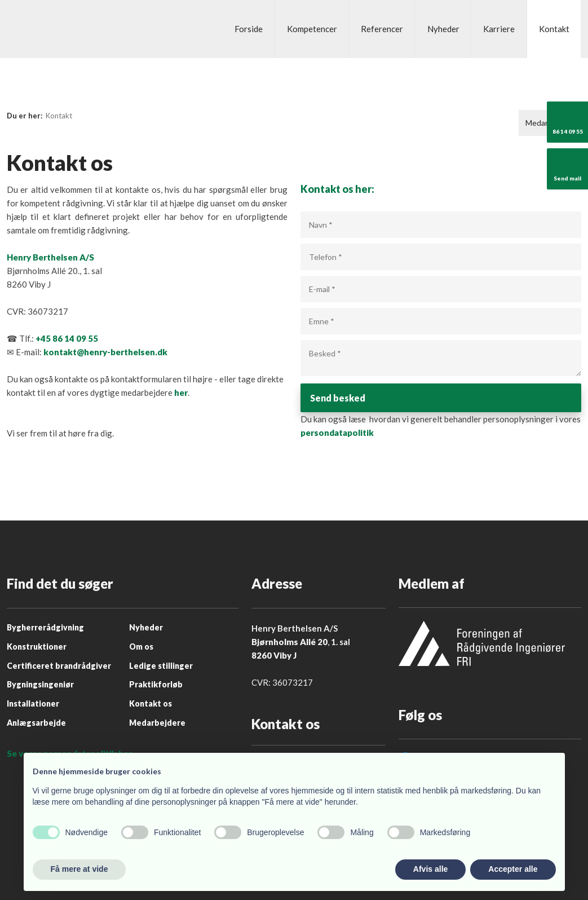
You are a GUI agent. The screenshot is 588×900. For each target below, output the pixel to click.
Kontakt (554, 29)
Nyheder (443, 29)
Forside (249, 29)
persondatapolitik (337, 435)
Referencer (382, 29)
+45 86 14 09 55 (67, 338)
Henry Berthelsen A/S (50, 257)
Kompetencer (312, 29)
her (181, 392)
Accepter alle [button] (513, 869)
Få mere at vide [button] (79, 869)
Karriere (499, 29)
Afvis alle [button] (430, 869)
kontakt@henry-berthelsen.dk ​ (105, 352)
